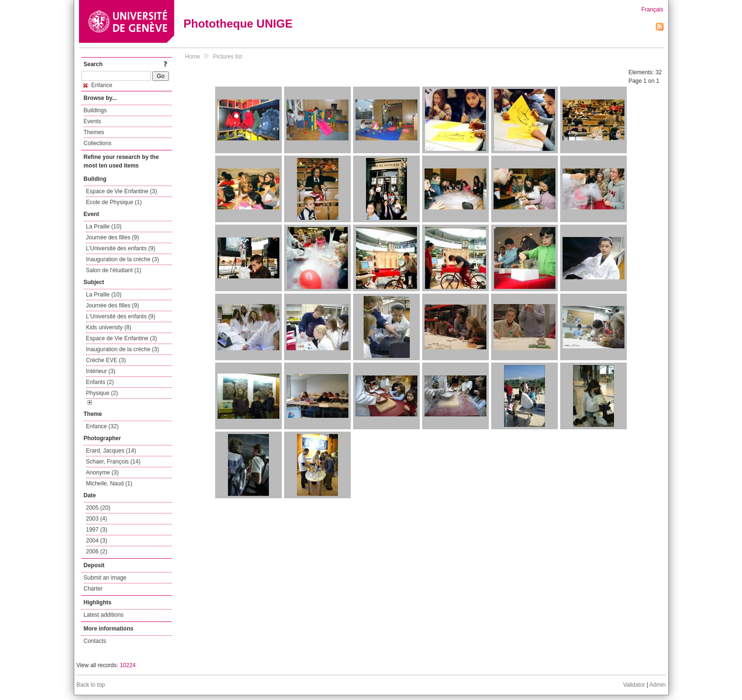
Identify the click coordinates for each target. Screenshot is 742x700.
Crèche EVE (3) (106, 360)
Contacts (95, 641)
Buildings (95, 110)
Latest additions (104, 615)
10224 (128, 665)
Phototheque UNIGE (238, 24)
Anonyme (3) (103, 473)
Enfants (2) (100, 382)
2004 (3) (97, 541)
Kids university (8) (109, 327)
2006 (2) (97, 552)
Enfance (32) (103, 426)
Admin (657, 685)
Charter (93, 589)
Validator (634, 685)
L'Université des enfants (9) (121, 248)
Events (93, 121)
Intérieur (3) (101, 371)
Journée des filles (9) (113, 237)
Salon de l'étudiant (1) (114, 270)
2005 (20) (98, 508)
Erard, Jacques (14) (111, 451)
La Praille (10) (104, 227)
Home (193, 57)
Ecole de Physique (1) (114, 202)
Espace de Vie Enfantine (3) (122, 191)
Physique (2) (102, 393)
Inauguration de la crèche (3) (123, 259)
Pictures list (228, 57)
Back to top (91, 685)
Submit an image (105, 578)
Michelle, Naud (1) (109, 483)
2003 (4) (97, 519)
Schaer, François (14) (114, 462)
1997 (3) (97, 530)
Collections (98, 143)
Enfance (98, 85)
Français (652, 10)
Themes (94, 132)
